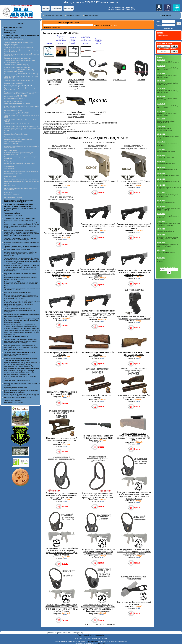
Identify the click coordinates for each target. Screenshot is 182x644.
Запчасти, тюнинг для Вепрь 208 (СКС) (17, 65)
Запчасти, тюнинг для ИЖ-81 (13, 83)
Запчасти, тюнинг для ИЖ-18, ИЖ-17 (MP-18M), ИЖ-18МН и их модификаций (19, 71)
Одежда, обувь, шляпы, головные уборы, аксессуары (21, 171)
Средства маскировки (11, 45)
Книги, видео (8, 192)
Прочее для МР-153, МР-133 (13, 110)
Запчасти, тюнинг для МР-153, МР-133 (98, 41)
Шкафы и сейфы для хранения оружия (18, 397)
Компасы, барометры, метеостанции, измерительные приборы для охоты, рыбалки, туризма (20, 376)
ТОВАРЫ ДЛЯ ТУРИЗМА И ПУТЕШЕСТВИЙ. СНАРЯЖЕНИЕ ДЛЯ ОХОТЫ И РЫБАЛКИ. (20, 219)
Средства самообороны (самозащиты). (18, 292)
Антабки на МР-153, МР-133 (13, 101)
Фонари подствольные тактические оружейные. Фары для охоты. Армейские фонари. (21, 359)
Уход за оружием (10, 169)
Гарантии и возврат (73, 16)
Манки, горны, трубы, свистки (14, 40)
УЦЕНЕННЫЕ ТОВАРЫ (12, 400)
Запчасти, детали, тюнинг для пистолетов (17, 58)
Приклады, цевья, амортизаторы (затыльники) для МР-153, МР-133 (66, 121)
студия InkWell (101, 643)
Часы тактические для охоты (13, 174)
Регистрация (57, 8)
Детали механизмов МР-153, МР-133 (16, 96)
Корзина (59, 633)
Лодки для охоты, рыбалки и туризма (17, 381)
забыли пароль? (168, 28)
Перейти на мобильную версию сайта (91, 635)
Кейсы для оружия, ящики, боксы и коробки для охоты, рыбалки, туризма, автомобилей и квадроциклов (21, 254)
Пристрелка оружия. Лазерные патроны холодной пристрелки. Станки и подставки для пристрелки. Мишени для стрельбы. (22, 320)
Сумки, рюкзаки (9, 166)
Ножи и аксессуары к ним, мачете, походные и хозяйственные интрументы (19, 140)
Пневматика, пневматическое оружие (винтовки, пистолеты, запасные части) (21, 278)
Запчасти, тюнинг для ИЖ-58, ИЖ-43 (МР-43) (19, 81)
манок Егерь (56, 27)
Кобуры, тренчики (10, 161)
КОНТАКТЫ (69, 8)
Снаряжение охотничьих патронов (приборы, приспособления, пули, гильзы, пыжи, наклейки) (21, 346)
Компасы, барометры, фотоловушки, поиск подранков (21, 179)
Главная (46, 8)
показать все (110, 143)
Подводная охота (10, 186)
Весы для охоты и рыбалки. (14, 350)
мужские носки (93, 642)
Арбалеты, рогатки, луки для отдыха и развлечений (22, 247)
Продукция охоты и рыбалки (13, 197)
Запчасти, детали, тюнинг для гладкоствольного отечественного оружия (86, 40)
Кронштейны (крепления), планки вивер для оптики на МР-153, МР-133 (68, 131)
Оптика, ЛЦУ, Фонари (11, 144)
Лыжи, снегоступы (10, 176)
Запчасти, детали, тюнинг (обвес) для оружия (19, 47)
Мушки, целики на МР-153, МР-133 (15, 99)
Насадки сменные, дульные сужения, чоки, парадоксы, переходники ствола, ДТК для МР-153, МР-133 (22, 93)
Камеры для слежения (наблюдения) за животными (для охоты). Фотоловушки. (22, 315)
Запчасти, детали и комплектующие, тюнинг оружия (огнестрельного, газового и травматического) (20, 354)
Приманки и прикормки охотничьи (16, 337)
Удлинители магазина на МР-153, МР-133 (17, 104)
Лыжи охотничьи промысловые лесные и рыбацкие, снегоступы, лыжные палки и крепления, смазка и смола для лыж (22, 332)
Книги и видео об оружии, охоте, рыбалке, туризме (22, 395)
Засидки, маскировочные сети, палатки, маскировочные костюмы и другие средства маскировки (19, 310)
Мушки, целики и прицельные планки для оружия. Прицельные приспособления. (22, 391)
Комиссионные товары (11, 195)
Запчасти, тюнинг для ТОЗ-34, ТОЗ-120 (17, 124)
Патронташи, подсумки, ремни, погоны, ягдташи (19, 164)
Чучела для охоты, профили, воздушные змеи (19, 42)
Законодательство (91, 16)
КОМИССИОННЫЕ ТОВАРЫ (14, 403)
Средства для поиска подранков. (16, 388)
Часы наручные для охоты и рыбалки (17, 249)
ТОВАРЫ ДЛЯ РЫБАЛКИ (13, 216)
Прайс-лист (67, 633)
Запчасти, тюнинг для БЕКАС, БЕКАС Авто (18, 67)
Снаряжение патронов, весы (13, 137)
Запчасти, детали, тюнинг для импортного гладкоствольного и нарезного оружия (18, 134)
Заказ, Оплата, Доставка (53, 16)
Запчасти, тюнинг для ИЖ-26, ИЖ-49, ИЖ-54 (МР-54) (21, 74)
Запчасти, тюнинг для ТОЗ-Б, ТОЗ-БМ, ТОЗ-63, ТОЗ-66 (22, 126)
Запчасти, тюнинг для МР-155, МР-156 (16, 113)
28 (97, 143)
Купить (65, 192)
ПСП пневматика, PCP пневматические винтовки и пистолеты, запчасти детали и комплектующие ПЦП (22, 284)
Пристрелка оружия (10, 150)
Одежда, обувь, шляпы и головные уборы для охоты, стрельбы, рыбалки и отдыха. (20, 239)
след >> (102, 143)
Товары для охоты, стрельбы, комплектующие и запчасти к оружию (61, 40)
